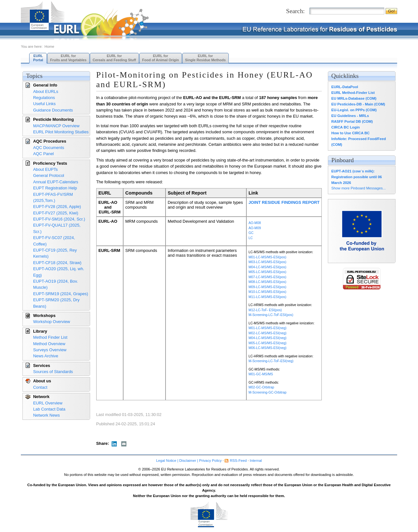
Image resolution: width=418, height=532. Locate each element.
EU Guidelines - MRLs (350, 116)
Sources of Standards (53, 372)
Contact (40, 387)
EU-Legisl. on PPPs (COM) (354, 110)
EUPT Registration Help (55, 188)
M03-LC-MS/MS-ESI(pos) (268, 262)
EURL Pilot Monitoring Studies (61, 132)
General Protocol (49, 175)
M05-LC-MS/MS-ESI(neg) (268, 343)
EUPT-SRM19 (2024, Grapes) (60, 294)
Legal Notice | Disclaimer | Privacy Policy (189, 461)
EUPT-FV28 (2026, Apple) (57, 207)
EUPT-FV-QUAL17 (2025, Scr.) (57, 228)
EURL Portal (38, 58)
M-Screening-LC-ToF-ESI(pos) (271, 315)
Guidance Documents (53, 110)
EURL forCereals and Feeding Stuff (114, 58)
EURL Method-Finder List (353, 93)
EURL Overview (48, 403)
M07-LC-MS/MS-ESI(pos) (268, 277)
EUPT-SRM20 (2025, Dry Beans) (56, 303)
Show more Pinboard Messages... (359, 188)
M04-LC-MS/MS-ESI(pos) (268, 267)
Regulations (44, 98)
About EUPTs (45, 169)
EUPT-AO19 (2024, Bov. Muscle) (55, 284)
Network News (46, 415)
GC (251, 233)
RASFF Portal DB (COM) (352, 121)
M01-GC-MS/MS (261, 374)
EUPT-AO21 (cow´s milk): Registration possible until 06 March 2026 (357, 177)
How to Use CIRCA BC (350, 133)
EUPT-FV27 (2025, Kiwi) (56, 213)
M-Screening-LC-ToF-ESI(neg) (271, 361)
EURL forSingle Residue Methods (205, 58)
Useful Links (44, 104)
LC (251, 238)
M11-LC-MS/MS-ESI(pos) (268, 297)
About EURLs (46, 91)
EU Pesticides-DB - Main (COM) (358, 104)
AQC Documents (49, 148)
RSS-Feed (238, 461)
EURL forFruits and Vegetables (68, 58)
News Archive (46, 356)
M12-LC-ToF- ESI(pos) (265, 310)
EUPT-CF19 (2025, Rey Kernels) (55, 253)
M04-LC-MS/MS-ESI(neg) (268, 338)
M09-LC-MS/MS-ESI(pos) (268, 287)
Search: (295, 11)
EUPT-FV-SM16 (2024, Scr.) (59, 219)
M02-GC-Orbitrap (261, 387)
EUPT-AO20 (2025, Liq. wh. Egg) (59, 272)
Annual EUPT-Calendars (56, 182)
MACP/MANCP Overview (56, 126)
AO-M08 (255, 223)
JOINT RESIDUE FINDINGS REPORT (284, 202)
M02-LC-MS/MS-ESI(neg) (268, 333)
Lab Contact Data (49, 409)
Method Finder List (50, 337)
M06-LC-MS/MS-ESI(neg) (268, 348)
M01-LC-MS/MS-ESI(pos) (268, 257)
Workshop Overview (51, 322)
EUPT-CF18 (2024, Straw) (57, 263)
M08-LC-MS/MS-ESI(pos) (268, 282)
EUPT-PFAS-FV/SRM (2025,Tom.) (53, 197)
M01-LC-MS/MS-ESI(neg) (268, 328)
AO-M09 (255, 228)
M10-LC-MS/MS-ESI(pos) (268, 292)
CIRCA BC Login (346, 127)
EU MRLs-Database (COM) (354, 98)
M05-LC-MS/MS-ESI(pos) (268, 272)
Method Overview (49, 344)
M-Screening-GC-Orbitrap (268, 392)
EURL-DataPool (345, 87)
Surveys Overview (50, 350)
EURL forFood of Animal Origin (161, 58)
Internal (256, 461)
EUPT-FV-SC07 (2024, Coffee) (54, 241)
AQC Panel (43, 154)
